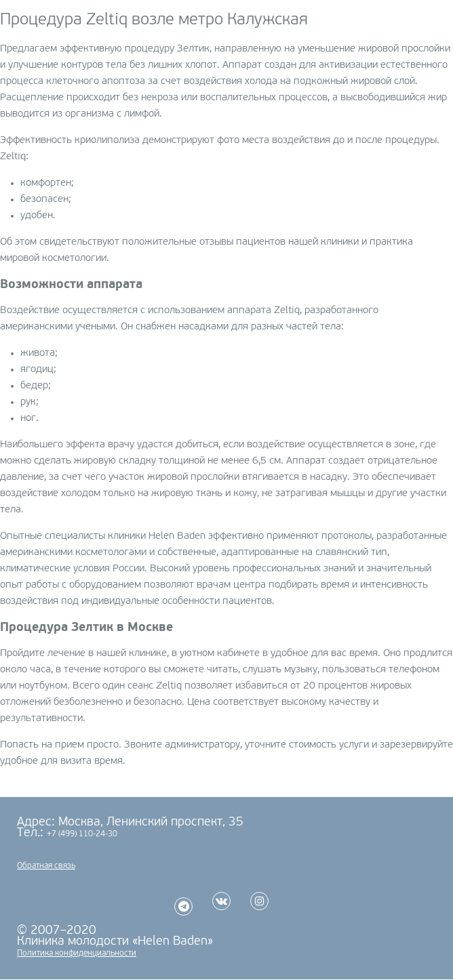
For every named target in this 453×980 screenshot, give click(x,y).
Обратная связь (46, 866)
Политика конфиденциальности (77, 954)
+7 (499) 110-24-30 (82, 834)
